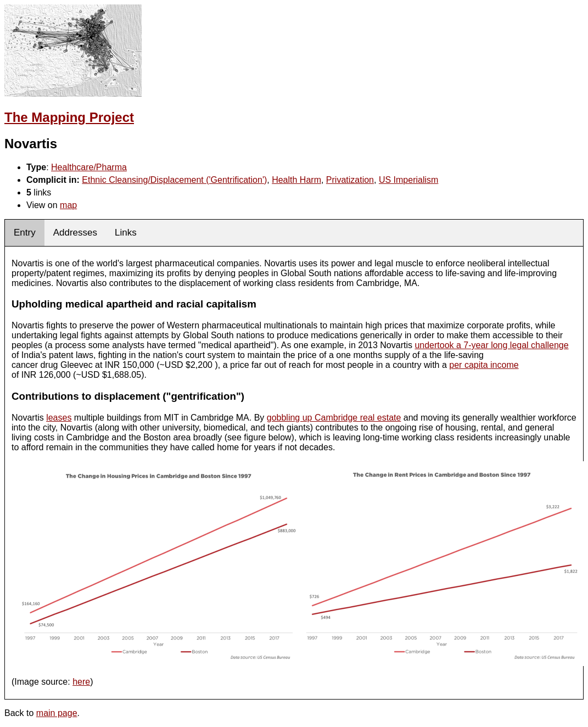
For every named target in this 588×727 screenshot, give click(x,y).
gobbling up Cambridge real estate (334, 418)
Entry (25, 233)
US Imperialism (408, 180)
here (81, 682)
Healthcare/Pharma (89, 167)
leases (59, 418)
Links (126, 233)
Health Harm (296, 180)
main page (57, 713)
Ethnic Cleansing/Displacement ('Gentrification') (174, 180)
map (68, 205)
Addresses (75, 233)
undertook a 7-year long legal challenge (491, 345)
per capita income (484, 365)
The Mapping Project (69, 117)
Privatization (350, 180)
